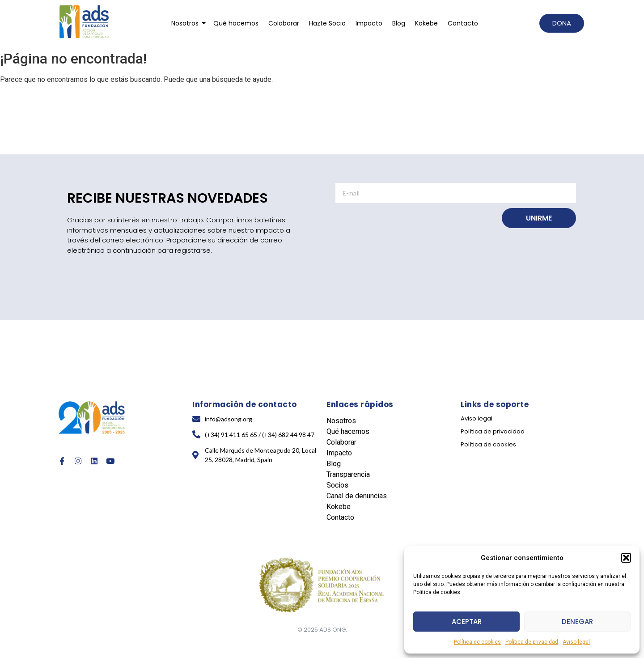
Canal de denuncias (357, 496)
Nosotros (186, 23)
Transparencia (348, 474)
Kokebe (426, 23)
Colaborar (284, 23)
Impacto (369, 23)
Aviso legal (576, 642)
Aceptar (467, 622)
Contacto (463, 23)
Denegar (577, 622)
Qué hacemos (236, 23)
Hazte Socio (327, 23)
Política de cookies (477, 642)
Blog (399, 23)
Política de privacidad (532, 642)
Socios (337, 485)
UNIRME (539, 218)
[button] (626, 558)
